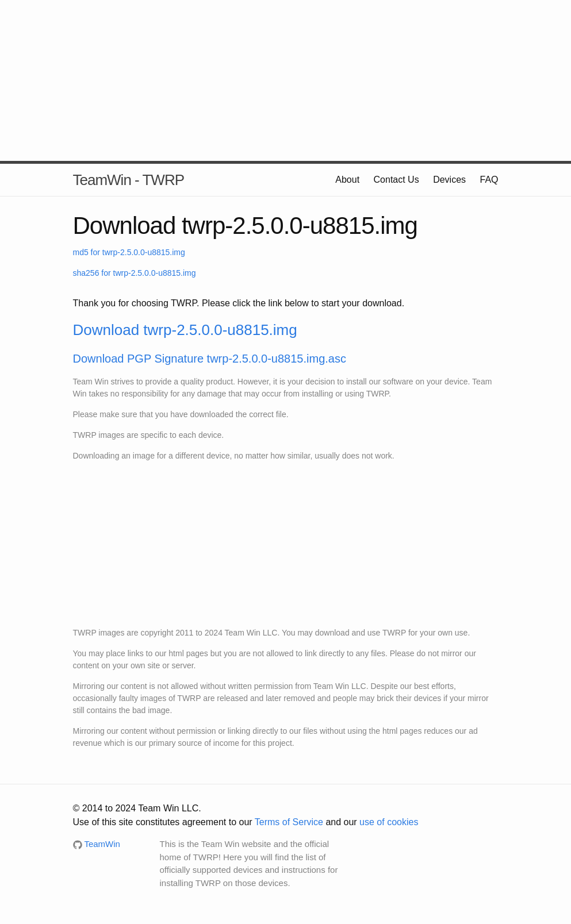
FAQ (489, 180)
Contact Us (396, 180)
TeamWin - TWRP (129, 180)
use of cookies (389, 822)
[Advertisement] (286, 80)
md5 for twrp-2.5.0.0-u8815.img (129, 252)
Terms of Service (289, 822)
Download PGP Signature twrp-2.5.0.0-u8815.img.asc (210, 359)
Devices (449, 180)
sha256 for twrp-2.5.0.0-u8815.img (135, 273)
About (347, 180)
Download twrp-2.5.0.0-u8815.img (185, 330)
